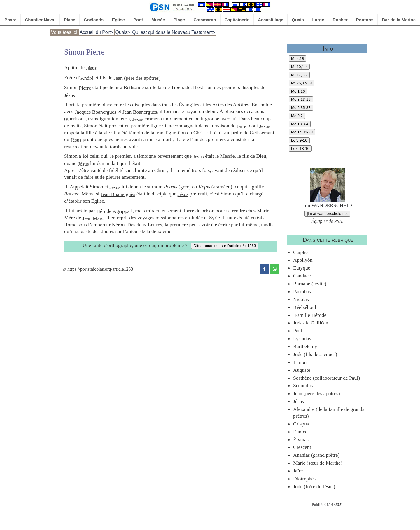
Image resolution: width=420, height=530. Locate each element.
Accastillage (271, 20)
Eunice (300, 432)
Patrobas (302, 291)
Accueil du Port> (97, 32)
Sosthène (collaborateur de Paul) (327, 378)
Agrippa (121, 211)
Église (118, 20)
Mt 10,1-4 (299, 67)
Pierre (85, 88)
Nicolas (301, 299)
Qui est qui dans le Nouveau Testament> (174, 32)
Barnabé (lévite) (310, 284)
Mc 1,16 (298, 91)
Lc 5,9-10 (299, 140)
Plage (179, 20)
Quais (298, 20)
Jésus (91, 68)
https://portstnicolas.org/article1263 (98, 269)
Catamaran (205, 20)
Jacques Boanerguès (96, 112)
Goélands (94, 20)
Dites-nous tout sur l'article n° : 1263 (225, 246)
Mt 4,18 (297, 59)
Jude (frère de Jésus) (314, 486)
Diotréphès (304, 479)
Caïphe (300, 252)
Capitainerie (237, 20)
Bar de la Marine (399, 20)
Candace (302, 276)
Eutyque (302, 268)
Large (318, 20)
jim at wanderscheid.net (327, 214)
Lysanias (302, 338)
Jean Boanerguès (140, 112)
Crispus (301, 424)
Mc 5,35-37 (301, 108)
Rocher (340, 20)
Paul (298, 331)
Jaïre (241, 126)
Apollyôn (303, 260)
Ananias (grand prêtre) (316, 455)
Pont (138, 20)
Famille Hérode (310, 315)
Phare (10, 20)
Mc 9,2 (297, 116)
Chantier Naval (40, 20)
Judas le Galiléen (311, 323)
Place (70, 20)
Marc (98, 218)
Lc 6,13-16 (300, 148)
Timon (300, 362)
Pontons (365, 20)
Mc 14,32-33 (302, 132)
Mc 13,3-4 (300, 124)
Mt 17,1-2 (299, 75)
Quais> (123, 32)
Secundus (303, 385)
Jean (88, 218)
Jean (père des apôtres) (137, 78)
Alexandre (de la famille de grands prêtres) (329, 412)
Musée (158, 20)
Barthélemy (305, 346)
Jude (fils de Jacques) (315, 354)
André (87, 78)
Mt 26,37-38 (301, 83)
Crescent (302, 447)
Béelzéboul (305, 307)
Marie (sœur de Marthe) (318, 463)
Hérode (104, 211)
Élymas (301, 439)
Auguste (302, 370)
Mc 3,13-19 (301, 99)
